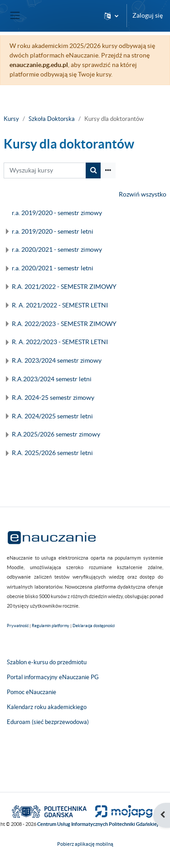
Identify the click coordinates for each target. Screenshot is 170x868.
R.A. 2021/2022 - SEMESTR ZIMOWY (64, 287)
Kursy (11, 119)
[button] (111, 16)
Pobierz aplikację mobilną (85, 844)
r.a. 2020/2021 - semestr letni (53, 268)
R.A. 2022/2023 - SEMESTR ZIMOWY (64, 324)
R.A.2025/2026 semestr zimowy (56, 434)
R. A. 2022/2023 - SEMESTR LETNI (60, 342)
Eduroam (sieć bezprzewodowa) (48, 722)
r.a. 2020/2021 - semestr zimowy (57, 249)
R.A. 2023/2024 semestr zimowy (57, 360)
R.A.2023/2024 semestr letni (52, 379)
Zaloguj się (148, 15)
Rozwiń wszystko (143, 194)
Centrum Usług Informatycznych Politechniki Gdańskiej (98, 824)
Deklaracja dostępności (94, 626)
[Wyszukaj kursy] (45, 170)
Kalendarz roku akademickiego (47, 707)
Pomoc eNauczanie (32, 692)
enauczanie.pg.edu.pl (39, 65)
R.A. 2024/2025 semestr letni (52, 416)
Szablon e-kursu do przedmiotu (47, 662)
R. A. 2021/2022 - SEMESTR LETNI (60, 305)
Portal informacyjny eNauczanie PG (53, 677)
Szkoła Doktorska (52, 119)
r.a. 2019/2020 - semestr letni (53, 231)
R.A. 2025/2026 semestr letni (52, 453)
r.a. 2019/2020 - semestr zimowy (57, 213)
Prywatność (18, 626)
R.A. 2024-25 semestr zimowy (53, 398)
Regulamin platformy (51, 626)
